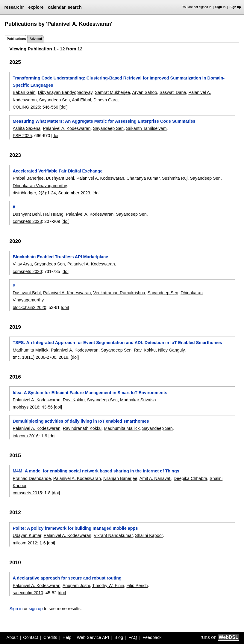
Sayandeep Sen (54, 100)
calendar (57, 7)
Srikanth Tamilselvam (146, 128)
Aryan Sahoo (144, 92)
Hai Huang (53, 214)
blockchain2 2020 (29, 307)
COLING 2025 (26, 107)
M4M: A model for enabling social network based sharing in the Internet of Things (96, 471)
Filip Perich (137, 586)
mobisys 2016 (26, 407)
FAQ (133, 637)
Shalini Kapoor (149, 535)
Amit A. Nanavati (155, 478)
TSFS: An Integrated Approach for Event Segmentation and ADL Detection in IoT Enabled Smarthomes (117, 343)
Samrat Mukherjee (113, 92)
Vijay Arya (22, 264)
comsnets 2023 (27, 221)
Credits (50, 637)
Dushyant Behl (60, 178)
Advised (36, 39)
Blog (119, 637)
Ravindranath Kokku (82, 428)
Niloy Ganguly (171, 350)
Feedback (152, 637)
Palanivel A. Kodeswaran (67, 128)
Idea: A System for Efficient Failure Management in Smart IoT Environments (90, 393)
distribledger (24, 193)
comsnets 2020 (27, 271)
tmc (16, 357)
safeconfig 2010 (28, 593)
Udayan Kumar (27, 535)
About (12, 637)
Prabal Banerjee (28, 178)
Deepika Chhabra (190, 478)
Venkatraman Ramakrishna (119, 293)
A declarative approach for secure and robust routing (67, 578)
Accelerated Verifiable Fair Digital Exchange (57, 171)
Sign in (220, 7)
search (75, 7)
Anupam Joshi (76, 586)
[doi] (63, 107)
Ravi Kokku (145, 350)
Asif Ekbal (81, 100)
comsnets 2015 (27, 493)
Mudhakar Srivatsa (138, 400)
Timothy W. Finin (108, 586)
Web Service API (93, 637)
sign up (36, 609)
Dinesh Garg (106, 100)
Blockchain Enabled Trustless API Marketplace (60, 257)
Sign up (235, 7)
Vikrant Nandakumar (113, 535)
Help (67, 637)
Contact (31, 637)
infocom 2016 (25, 436)
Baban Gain (24, 92)
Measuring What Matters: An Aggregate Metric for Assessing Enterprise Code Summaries (104, 121)
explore (36, 7)
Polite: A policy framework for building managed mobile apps (75, 528)
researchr (14, 7)
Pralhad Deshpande (32, 478)
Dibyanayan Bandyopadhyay (65, 92)
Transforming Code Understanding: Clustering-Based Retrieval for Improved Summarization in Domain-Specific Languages (119, 82)
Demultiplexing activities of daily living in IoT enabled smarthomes (81, 421)
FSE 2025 (22, 136)
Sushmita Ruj (175, 178)
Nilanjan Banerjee (120, 478)
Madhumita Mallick (30, 350)
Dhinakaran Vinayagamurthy (40, 186)
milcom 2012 (25, 543)
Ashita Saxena (26, 128)
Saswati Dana (173, 92)
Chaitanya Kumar (143, 178)
